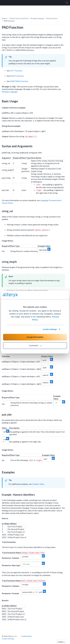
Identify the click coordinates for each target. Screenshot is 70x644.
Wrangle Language (37, 18)
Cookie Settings (50, 329)
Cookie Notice (26, 636)
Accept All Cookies (35, 337)
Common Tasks (38, 484)
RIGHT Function (17, 76)
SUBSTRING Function (19, 81)
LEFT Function (16, 71)
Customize (35, 345)
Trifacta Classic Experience (19, 18)
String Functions (52, 18)
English (61, 642)
